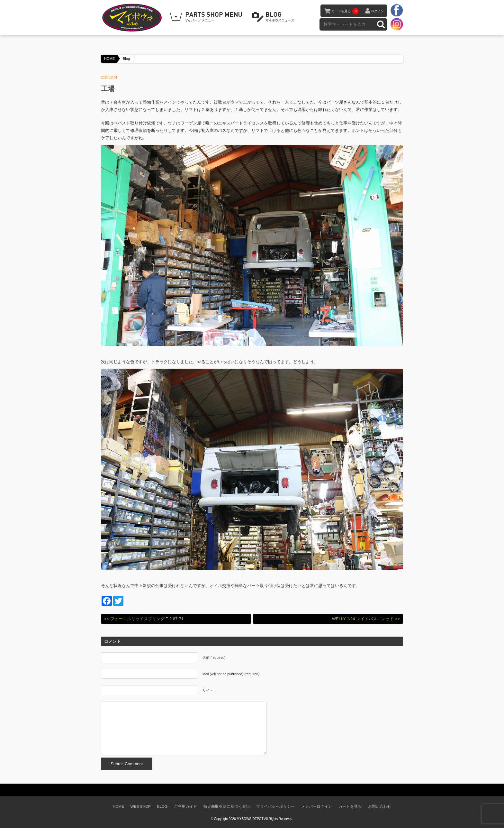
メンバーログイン (317, 806)
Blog (126, 59)
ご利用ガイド (185, 806)
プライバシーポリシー (275, 806)
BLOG (274, 17)
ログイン (377, 11)
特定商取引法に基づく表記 (227, 806)
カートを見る (345, 11)
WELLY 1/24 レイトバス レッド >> (366, 619)
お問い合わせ (380, 806)
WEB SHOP (141, 806)
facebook (397, 11)
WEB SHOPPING (207, 17)
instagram (397, 24)
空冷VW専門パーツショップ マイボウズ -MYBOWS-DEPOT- (133, 18)
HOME (109, 59)
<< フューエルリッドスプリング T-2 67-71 (144, 619)
